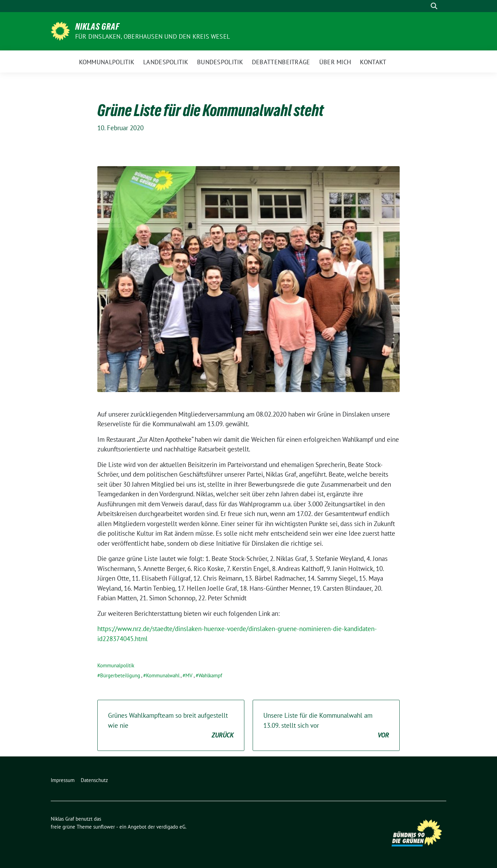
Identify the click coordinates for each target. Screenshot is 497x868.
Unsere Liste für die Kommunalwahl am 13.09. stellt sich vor (326, 726)
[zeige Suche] (434, 6)
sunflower (104, 827)
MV (189, 675)
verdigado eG (171, 827)
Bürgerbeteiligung (120, 675)
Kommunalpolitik (116, 665)
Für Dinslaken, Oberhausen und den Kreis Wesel (153, 36)
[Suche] (424, 6)
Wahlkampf (210, 675)
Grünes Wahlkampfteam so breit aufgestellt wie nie (171, 726)
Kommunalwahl (163, 675)
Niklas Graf (97, 27)
